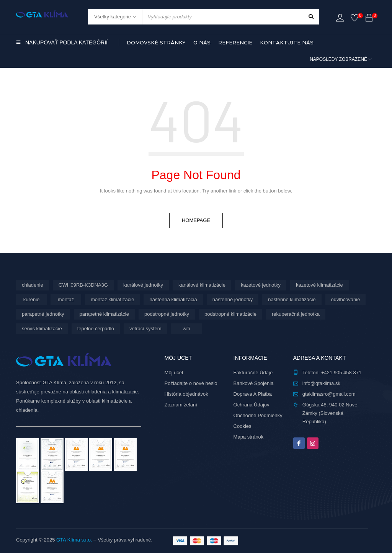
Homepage (196, 220)
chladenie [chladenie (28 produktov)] (33, 285)
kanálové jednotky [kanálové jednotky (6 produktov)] (143, 285)
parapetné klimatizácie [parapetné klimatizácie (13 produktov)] (104, 314)
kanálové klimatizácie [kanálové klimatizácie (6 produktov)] (202, 285)
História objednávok (186, 394)
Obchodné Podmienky (258, 415)
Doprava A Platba (253, 394)
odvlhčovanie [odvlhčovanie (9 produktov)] (346, 299)
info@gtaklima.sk (321, 383)
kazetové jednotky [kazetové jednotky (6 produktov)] (261, 285)
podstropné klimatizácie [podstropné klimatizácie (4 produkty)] (230, 314)
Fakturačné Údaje (253, 373)
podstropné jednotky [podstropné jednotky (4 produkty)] (167, 314)
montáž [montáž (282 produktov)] (66, 299)
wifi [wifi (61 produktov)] (186, 329)
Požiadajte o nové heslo (191, 383)
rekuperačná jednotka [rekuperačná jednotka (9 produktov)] (296, 314)
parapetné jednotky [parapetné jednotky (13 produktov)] (43, 314)
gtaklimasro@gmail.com (329, 394)
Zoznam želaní (181, 405)
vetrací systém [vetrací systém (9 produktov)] (145, 329)
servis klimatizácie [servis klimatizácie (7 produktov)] (42, 329)
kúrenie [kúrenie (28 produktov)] (32, 299)
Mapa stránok (249, 437)
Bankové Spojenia (254, 383)
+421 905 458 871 (341, 373)
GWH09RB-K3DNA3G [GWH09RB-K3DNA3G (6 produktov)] (83, 285)
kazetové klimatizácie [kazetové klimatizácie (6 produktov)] (319, 285)
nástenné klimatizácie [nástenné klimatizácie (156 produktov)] (292, 299)
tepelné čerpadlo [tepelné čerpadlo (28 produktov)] (96, 329)
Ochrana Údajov (252, 405)
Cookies (243, 426)
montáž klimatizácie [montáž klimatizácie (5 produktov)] (112, 299)
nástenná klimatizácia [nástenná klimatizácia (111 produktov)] (173, 299)
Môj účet (174, 373)
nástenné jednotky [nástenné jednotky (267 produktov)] (233, 299)
